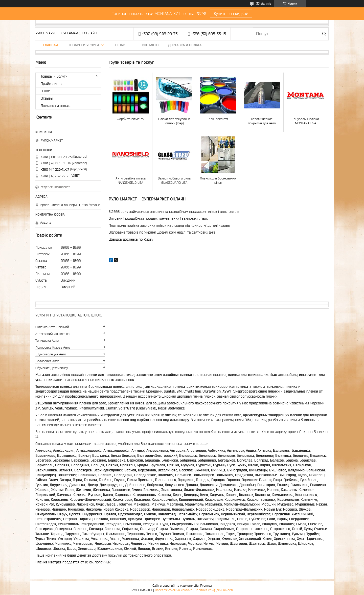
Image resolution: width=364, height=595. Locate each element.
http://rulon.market (55, 187)
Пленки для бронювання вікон (218, 180)
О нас (120, 45)
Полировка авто (47, 361)
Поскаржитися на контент (173, 590)
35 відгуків (264, 3)
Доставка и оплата (185, 45)
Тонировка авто (47, 341)
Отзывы (47, 98)
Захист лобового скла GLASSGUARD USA (174, 180)
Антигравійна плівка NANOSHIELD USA (131, 180)
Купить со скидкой (231, 13)
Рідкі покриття (218, 119)
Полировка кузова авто (53, 347)
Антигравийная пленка (52, 334)
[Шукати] (324, 34)
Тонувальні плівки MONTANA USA (305, 121)
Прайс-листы (51, 84)
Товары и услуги (84, 45)
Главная (51, 45)
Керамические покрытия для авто (262, 121)
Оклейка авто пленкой (52, 327)
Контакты (151, 45)
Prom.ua (206, 586)
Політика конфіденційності (214, 590)
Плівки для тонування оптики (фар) (174, 121)
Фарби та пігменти (131, 119)
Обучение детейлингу (52, 368)
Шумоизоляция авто (51, 354)
